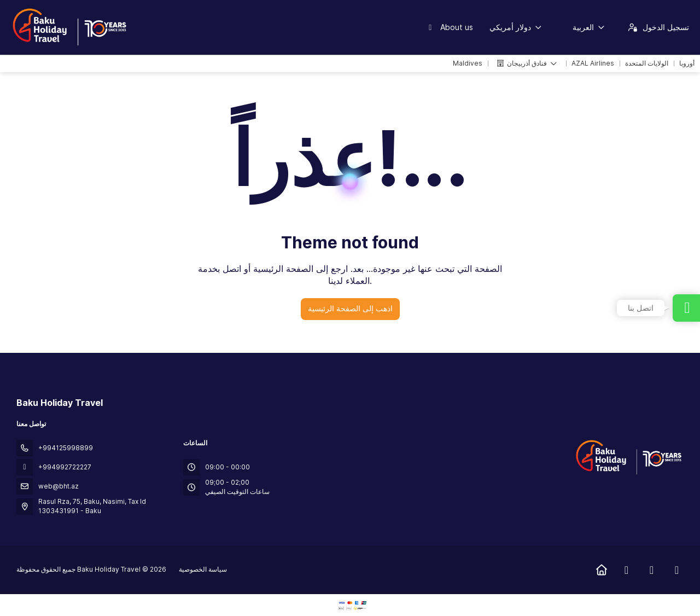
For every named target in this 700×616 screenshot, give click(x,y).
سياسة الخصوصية (203, 569)
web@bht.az (59, 486)
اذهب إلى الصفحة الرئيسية (350, 308)
